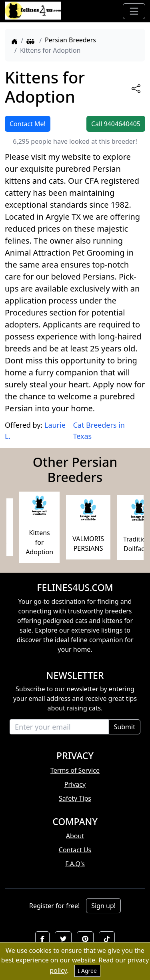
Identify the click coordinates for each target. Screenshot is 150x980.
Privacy (75, 784)
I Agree (87, 971)
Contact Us (75, 850)
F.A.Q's (75, 864)
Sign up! (103, 906)
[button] (42, 939)
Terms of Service (75, 770)
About (75, 836)
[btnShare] (136, 89)
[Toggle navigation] (134, 11)
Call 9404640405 (116, 124)
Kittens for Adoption (39, 542)
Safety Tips (75, 798)
